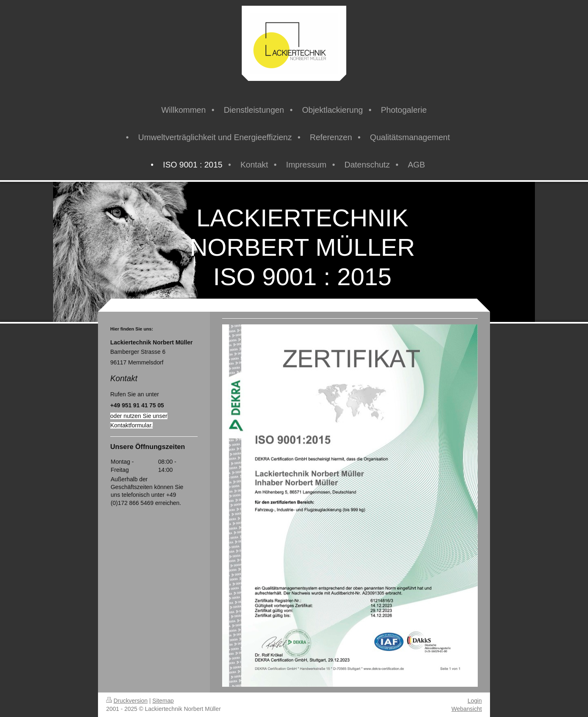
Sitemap (163, 701)
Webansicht (467, 709)
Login (475, 701)
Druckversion (127, 701)
